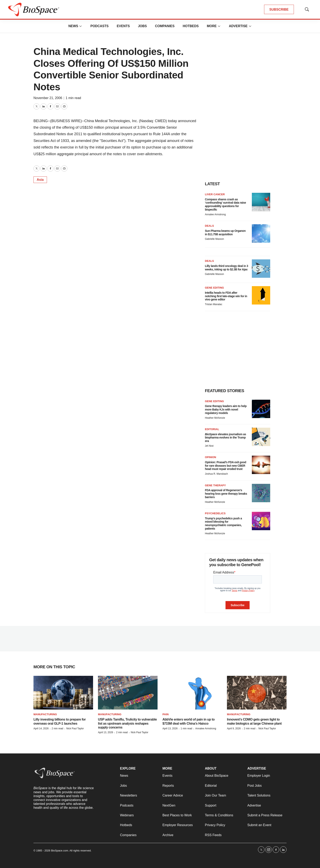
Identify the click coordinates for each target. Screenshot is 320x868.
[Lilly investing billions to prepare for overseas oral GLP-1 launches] (63, 693)
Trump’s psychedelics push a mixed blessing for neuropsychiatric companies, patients (223, 523)
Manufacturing (45, 714)
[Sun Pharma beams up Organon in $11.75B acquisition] (261, 233)
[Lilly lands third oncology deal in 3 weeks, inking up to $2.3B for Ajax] (261, 269)
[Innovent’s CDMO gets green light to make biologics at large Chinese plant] (257, 693)
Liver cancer (215, 194)
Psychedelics (215, 513)
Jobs (142, 26)
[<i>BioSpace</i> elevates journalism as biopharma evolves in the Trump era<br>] (261, 437)
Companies (165, 26)
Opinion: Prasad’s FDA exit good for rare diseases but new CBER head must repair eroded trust (226, 466)
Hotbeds (191, 26)
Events (123, 26)
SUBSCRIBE (279, 9)
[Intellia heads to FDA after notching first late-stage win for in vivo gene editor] (261, 295)
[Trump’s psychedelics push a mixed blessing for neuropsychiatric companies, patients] (261, 521)
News (73, 26)
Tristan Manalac (214, 304)
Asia (40, 180)
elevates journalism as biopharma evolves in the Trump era (226, 438)
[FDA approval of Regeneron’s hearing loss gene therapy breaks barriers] (261, 493)
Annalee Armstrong (215, 214)
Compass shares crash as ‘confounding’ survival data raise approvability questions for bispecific (225, 204)
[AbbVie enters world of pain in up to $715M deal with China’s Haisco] (192, 693)
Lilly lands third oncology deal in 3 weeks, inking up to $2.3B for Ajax (226, 268)
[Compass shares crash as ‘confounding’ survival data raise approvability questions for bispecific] (261, 202)
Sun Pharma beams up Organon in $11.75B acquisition (225, 233)
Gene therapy (215, 485)
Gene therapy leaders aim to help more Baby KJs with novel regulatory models (226, 409)
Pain (166, 714)
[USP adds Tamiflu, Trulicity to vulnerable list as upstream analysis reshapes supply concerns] (128, 693)
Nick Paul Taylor (75, 729)
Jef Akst (209, 446)
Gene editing (214, 288)
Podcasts (99, 26)
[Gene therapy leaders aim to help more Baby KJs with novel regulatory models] (261, 409)
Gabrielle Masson (214, 239)
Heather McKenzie (215, 418)
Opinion (211, 457)
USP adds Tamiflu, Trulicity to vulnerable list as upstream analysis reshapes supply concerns (127, 723)
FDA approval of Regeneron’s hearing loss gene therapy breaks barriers (226, 494)
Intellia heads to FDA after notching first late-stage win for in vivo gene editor (226, 296)
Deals (209, 226)
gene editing (214, 401)
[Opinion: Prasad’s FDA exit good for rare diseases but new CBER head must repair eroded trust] (261, 465)
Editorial (212, 429)
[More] (81, 26)
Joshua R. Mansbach (216, 474)
